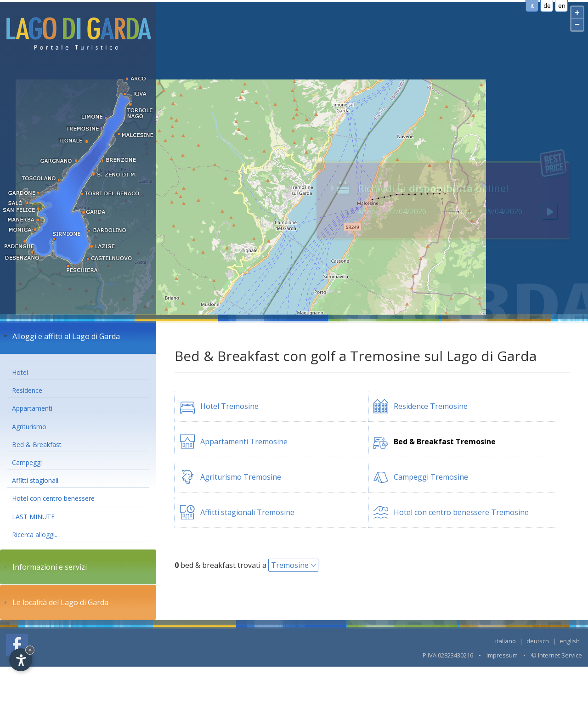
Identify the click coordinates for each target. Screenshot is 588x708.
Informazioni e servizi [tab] (44, 567)
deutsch (538, 641)
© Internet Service (557, 655)
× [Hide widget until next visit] (30, 650)
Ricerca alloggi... (35, 535)
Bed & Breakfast (37, 445)
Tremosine (290, 565)
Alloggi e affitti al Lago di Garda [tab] (61, 336)
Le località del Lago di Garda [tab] (55, 602)
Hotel (20, 372)
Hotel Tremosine (229, 406)
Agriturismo (29, 427)
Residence (27, 390)
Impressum (502, 655)
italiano (506, 641)
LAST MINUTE (33, 517)
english (570, 641)
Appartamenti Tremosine (244, 442)
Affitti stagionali (35, 480)
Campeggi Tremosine (431, 477)
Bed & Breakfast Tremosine (445, 442)
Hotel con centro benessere (53, 498)
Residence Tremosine (431, 406)
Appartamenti (32, 408)
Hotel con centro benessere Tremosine (461, 512)
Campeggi (27, 462)
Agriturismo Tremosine (241, 477)
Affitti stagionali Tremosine (247, 512)
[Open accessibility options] (21, 660)
